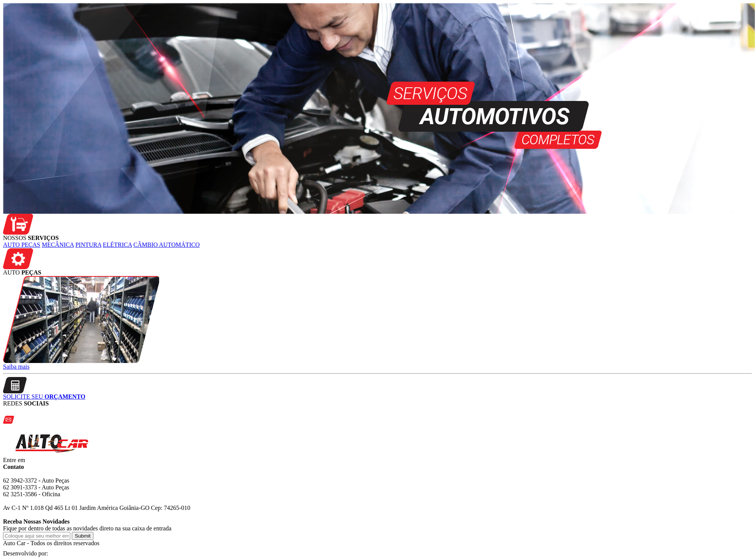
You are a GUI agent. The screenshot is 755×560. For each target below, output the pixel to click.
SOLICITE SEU (44, 397)
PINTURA (88, 245)
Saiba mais (16, 367)
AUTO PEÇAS (22, 245)
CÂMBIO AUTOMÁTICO (166, 245)
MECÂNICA (58, 245)
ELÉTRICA (117, 245)
